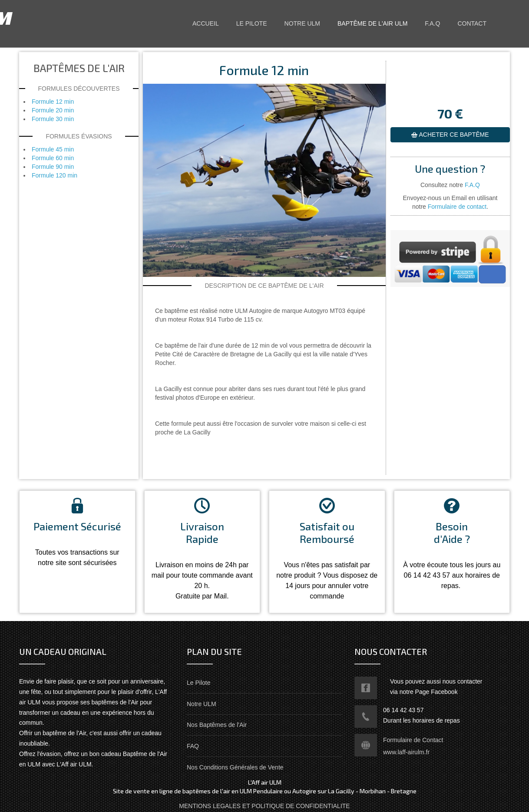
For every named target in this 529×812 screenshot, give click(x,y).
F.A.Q (472, 185)
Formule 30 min (53, 119)
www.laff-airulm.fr (406, 752)
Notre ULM (202, 704)
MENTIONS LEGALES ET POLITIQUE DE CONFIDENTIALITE (264, 806)
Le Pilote (198, 683)
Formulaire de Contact (413, 740)
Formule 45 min (53, 149)
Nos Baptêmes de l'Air (217, 725)
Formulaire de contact (457, 207)
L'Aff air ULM (77, 18)
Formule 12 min (53, 102)
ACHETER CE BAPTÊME (453, 135)
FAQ (193, 746)
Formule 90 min (53, 167)
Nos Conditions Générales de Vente (235, 767)
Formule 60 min (53, 158)
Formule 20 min (53, 110)
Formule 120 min (55, 175)
